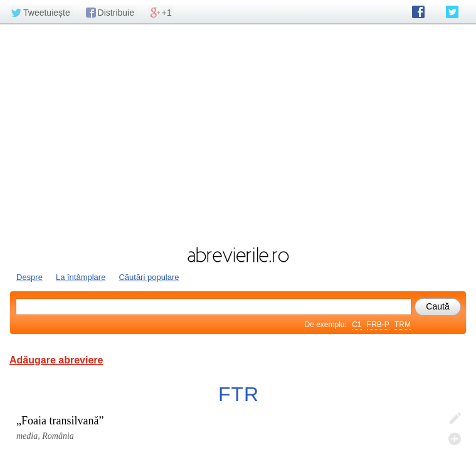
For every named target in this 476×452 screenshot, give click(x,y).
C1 (357, 325)
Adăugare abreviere (56, 360)
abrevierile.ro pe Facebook (418, 12)
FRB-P (378, 325)
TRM (403, 325)
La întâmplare (81, 277)
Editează (455, 419)
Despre (29, 277)
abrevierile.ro (238, 255)
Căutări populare (149, 277)
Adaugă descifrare (455, 439)
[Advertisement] (238, 134)
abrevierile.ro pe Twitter (452, 12)
